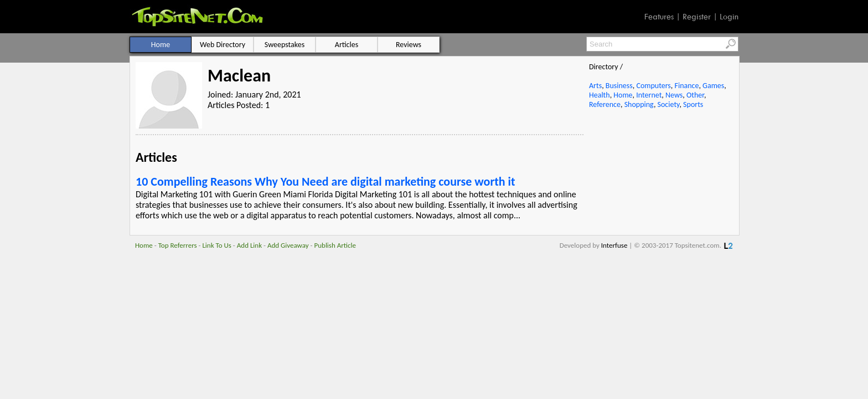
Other (695, 95)
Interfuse (614, 245)
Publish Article (335, 245)
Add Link (249, 245)
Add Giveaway (288, 245)
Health (600, 95)
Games (713, 86)
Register (697, 17)
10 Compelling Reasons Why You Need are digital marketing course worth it (325, 181)
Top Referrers (178, 245)
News (674, 95)
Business (619, 86)
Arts (595, 86)
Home (623, 95)
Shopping (639, 104)
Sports (693, 104)
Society (669, 104)
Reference (605, 104)
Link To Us (217, 245)
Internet (649, 95)
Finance (686, 86)
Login (729, 17)
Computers (653, 86)
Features (659, 17)
